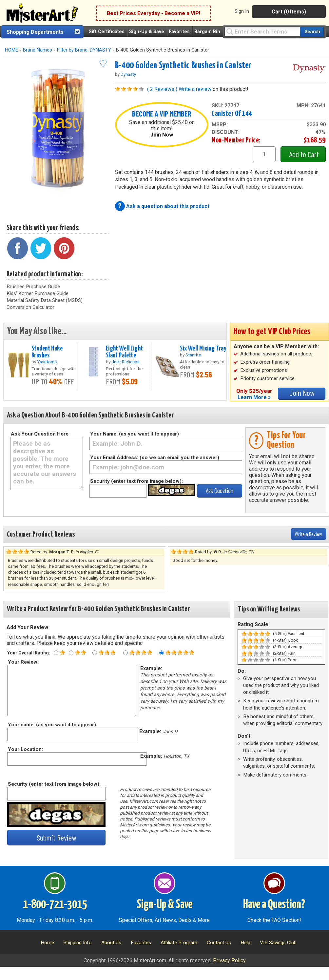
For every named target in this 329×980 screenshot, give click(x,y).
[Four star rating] (126, 653)
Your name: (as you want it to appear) (52, 725)
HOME (11, 50)
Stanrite (193, 355)
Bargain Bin (207, 32)
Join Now (162, 135)
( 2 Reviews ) (162, 89)
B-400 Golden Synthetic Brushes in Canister (183, 66)
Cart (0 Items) (289, 12)
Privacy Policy (229, 960)
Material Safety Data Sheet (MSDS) (45, 300)
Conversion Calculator (30, 307)
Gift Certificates (106, 32)
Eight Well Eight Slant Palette (125, 352)
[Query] (262, 31)
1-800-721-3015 (55, 905)
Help (245, 943)
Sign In (242, 11)
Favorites (179, 32)
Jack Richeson (126, 362)
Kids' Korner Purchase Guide (38, 293)
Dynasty (128, 74)
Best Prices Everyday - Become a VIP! (154, 13)
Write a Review (309, 534)
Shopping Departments (35, 32)
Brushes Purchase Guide (33, 287)
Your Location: (25, 749)
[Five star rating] (162, 653)
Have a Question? (274, 905)
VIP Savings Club (278, 943)
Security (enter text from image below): (136, 481)
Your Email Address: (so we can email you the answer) (155, 458)
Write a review (195, 89)
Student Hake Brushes (47, 352)
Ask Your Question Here (40, 434)
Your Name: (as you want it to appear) (135, 434)
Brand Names (38, 50)
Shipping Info (78, 943)
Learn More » (254, 397)
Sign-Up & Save (147, 32)
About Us (111, 943)
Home (47, 943)
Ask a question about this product (168, 206)
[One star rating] (56, 653)
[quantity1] (264, 154)
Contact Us (219, 943)
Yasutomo (47, 362)
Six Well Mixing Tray (203, 349)
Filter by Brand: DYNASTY (84, 50)
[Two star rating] (71, 653)
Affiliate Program (179, 943)
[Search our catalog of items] (312, 32)
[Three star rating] (95, 653)
